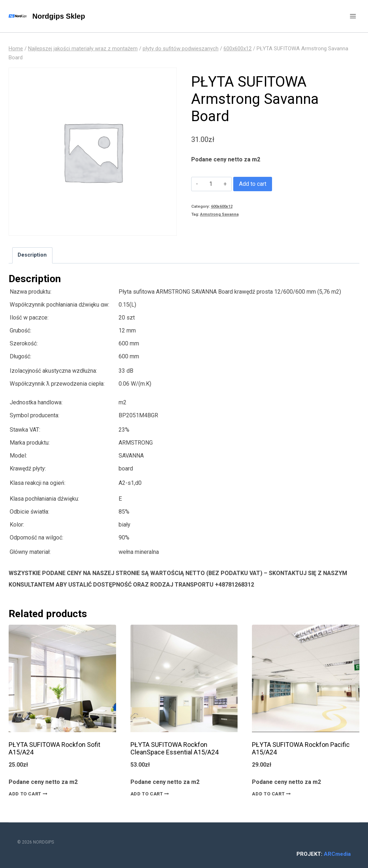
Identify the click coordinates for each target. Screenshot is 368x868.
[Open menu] (353, 16)
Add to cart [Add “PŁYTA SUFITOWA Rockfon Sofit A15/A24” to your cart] (29, 794)
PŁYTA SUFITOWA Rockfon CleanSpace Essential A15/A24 (174, 748)
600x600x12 (222, 206)
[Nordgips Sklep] (47, 16)
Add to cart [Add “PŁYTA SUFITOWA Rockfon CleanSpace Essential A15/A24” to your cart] (151, 794)
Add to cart (253, 184)
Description (32, 255)
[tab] (32, 255)
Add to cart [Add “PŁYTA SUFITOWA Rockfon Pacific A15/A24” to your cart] (273, 794)
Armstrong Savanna (219, 214)
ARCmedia (337, 854)
